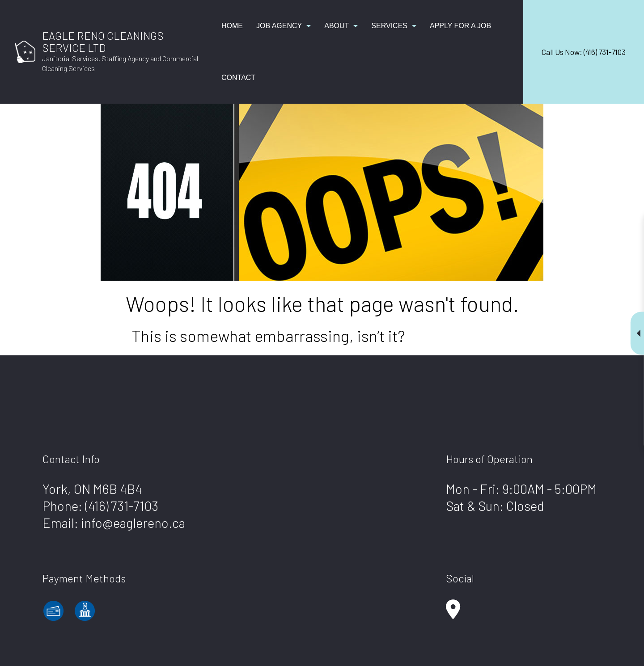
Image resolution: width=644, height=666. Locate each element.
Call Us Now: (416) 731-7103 (584, 52)
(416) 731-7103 (122, 506)
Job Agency (279, 26)
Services (389, 26)
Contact (238, 78)
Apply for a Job (460, 26)
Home (232, 26)
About (337, 26)
